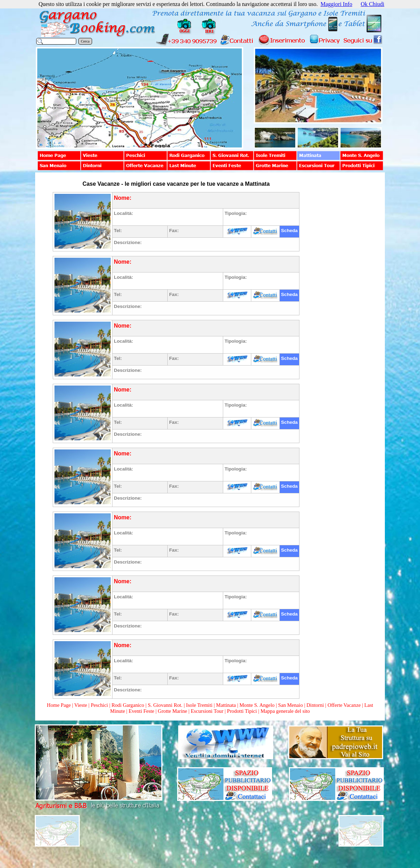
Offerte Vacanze (344, 705)
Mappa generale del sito (285, 711)
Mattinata (226, 705)
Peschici (99, 705)
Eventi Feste (142, 711)
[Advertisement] (342, 285)
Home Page (59, 705)
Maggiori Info (336, 4)
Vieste (81, 705)
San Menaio (290, 705)
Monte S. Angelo (257, 705)
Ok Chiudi (372, 4)
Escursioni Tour (207, 711)
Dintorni (315, 705)
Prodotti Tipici (242, 711)
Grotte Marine (172, 711)
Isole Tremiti (199, 705)
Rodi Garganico (128, 705)
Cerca (85, 41)
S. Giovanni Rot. (165, 705)
